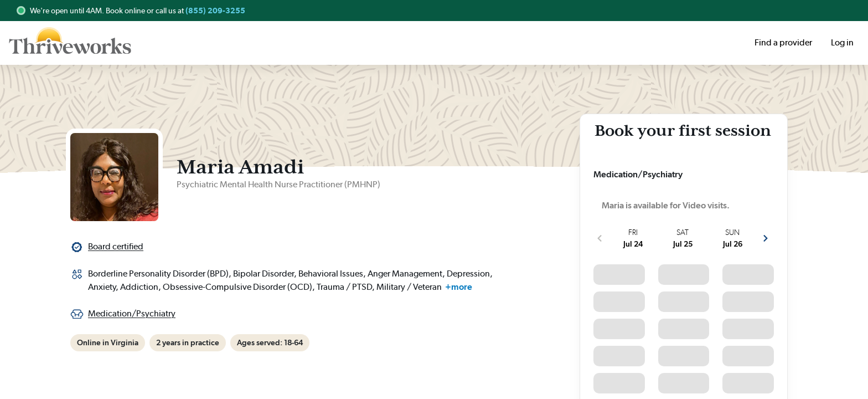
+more (459, 287)
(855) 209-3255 (215, 11)
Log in (842, 42)
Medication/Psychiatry (132, 313)
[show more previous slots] (600, 238)
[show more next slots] (766, 238)
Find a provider (783, 42)
